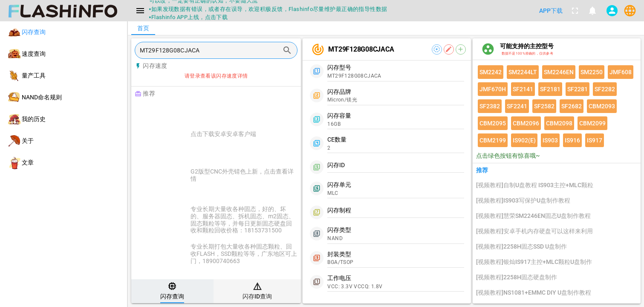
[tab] (172, 291)
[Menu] (140, 11)
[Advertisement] (237, 112)
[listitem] (64, 32)
